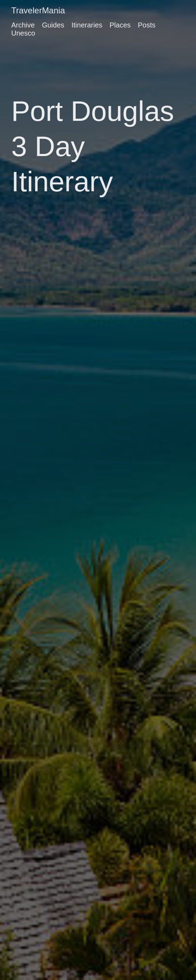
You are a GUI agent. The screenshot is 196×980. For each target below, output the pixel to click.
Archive (23, 25)
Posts (147, 25)
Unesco (23, 33)
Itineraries (87, 25)
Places (120, 25)
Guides (53, 25)
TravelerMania (38, 10)
